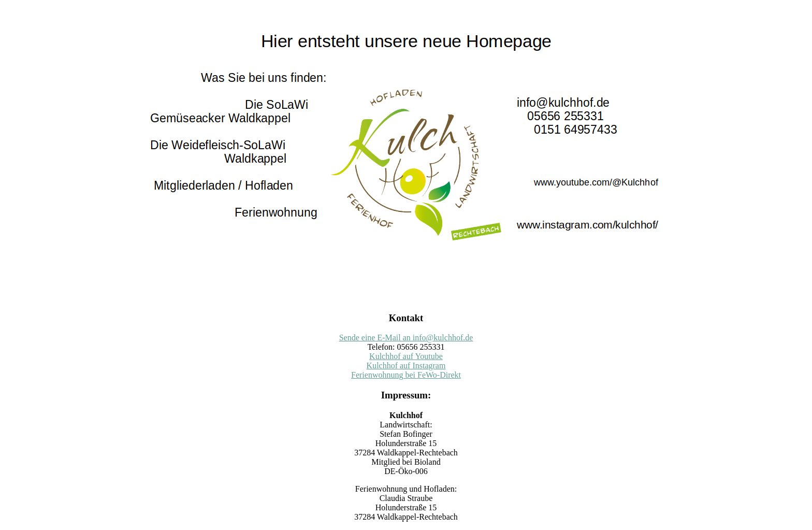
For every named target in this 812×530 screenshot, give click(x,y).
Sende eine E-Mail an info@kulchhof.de (406, 338)
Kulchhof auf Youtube (406, 356)
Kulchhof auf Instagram (406, 366)
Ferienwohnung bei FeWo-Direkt (406, 375)
